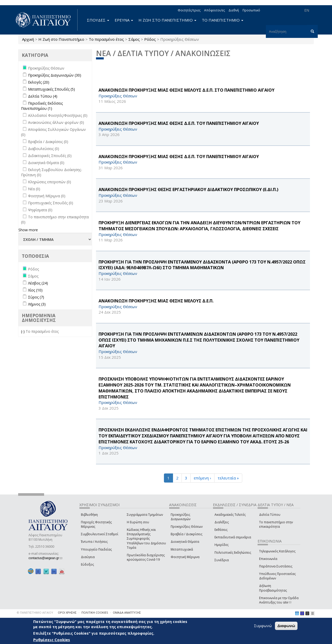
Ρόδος (150, 39)
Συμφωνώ (263, 626)
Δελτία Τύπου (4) (43, 96)
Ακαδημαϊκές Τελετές (230, 515)
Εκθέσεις (221, 530)
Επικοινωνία (268, 559)
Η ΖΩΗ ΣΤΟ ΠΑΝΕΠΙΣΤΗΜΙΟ (167, 20)
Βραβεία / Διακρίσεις (186, 534)
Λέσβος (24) (38, 283)
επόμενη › (202, 478)
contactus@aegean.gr (45, 558)
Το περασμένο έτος (106, 39)
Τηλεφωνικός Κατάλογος (277, 551)
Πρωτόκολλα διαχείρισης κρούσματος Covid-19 (146, 557)
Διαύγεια (88, 557)
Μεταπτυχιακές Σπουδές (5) (51, 89)
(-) (23, 331)
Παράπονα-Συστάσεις (276, 566)
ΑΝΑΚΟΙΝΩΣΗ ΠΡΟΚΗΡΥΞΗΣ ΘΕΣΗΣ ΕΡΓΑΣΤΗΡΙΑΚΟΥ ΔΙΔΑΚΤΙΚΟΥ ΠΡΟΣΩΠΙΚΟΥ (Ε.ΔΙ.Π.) (188, 189)
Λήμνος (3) (37, 304)
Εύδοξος (87, 564)
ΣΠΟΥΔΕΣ (98, 20)
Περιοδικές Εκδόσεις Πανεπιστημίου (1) (42, 106)
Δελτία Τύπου (270, 515)
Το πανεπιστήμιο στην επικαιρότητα (276, 524)
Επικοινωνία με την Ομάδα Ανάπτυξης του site (279, 600)
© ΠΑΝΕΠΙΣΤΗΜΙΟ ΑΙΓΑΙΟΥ (35, 612)
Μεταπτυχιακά (182, 549)
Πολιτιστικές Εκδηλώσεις (233, 553)
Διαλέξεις (222, 522)
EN (307, 10)
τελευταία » (228, 478)
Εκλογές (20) (39, 82)
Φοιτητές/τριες (189, 10)
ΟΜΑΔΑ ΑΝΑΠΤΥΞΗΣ (127, 612)
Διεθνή (234, 10)
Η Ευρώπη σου (138, 522)
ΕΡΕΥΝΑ (124, 20)
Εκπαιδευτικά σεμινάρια (233, 537)
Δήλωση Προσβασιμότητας (273, 588)
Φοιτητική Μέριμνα (185, 557)
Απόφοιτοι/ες (215, 10)
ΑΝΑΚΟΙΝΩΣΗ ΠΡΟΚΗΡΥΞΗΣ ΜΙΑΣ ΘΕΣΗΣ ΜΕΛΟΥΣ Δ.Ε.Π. (156, 301)
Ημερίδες (222, 545)
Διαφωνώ (286, 626)
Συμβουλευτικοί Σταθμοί (100, 534)
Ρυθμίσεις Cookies (52, 640)
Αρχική (28, 39)
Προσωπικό (251, 10)
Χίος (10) (35, 290)
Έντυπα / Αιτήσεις (94, 542)
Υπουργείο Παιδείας (96, 549)
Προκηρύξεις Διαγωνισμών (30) (55, 75)
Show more (28, 230)
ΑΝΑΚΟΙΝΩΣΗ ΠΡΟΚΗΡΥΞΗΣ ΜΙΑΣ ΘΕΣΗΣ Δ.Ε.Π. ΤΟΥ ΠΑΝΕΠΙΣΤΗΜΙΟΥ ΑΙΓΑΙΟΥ (179, 123)
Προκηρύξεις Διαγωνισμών (181, 517)
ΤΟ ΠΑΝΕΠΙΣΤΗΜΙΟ (223, 20)
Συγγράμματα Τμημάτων (145, 515)
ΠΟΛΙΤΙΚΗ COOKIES (95, 612)
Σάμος (134, 39)
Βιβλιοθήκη (89, 515)
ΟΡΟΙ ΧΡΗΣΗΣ (67, 612)
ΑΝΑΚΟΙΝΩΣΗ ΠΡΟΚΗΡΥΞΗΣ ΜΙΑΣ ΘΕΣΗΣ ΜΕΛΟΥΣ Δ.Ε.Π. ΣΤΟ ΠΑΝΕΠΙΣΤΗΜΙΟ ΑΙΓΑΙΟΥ (186, 90)
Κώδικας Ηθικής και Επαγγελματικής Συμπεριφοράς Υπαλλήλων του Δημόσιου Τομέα (146, 539)
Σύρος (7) (36, 297)
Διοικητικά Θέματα (185, 542)
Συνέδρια (222, 560)
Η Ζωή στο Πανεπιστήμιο (61, 39)
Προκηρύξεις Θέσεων (187, 527)
